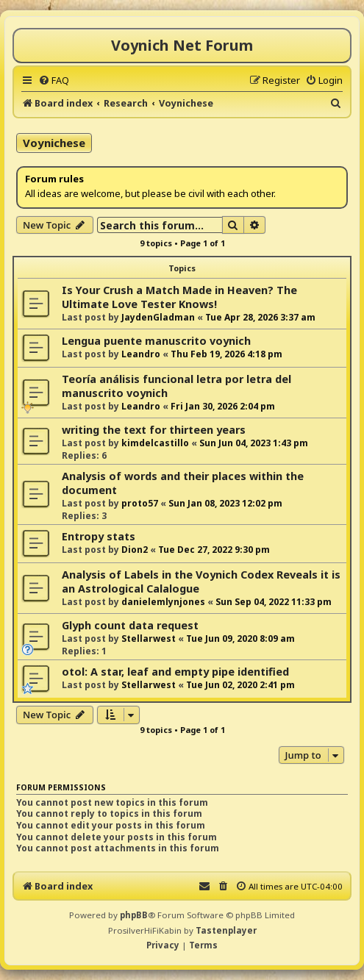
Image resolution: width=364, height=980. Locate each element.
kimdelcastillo (155, 443)
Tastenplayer (226, 930)
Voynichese (54, 143)
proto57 (140, 503)
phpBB (134, 915)
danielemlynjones (163, 602)
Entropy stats (99, 536)
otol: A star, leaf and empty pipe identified (175, 672)
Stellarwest (149, 639)
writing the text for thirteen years (154, 430)
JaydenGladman (158, 317)
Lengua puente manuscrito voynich (156, 341)
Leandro (141, 354)
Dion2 (135, 550)
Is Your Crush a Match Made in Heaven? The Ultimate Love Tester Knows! (179, 297)
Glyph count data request (130, 625)
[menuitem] (54, 80)
